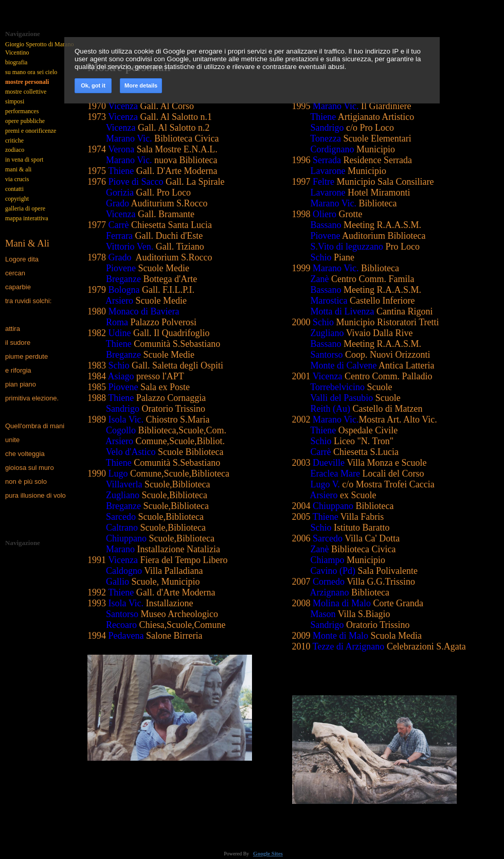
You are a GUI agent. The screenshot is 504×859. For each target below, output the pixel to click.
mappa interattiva (27, 218)
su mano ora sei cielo (31, 72)
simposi (15, 101)
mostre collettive (26, 92)
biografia (16, 62)
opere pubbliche (25, 121)
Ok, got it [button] (93, 85)
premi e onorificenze (31, 131)
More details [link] (141, 85)
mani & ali (18, 169)
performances (22, 111)
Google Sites (268, 853)
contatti (14, 189)
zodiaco (15, 150)
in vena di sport (24, 160)
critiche (14, 141)
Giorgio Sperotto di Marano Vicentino (39, 48)
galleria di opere (25, 208)
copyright (17, 199)
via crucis (17, 179)
